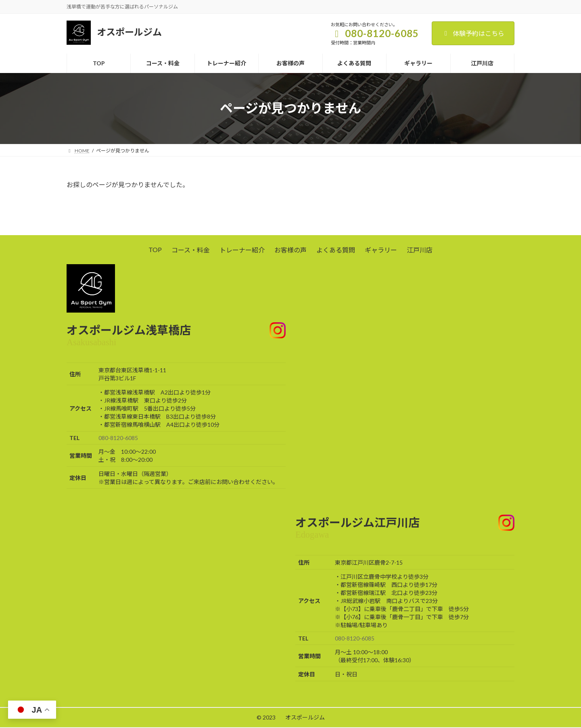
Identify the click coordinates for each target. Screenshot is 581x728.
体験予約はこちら (473, 33)
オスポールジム (305, 717)
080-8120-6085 (118, 438)
